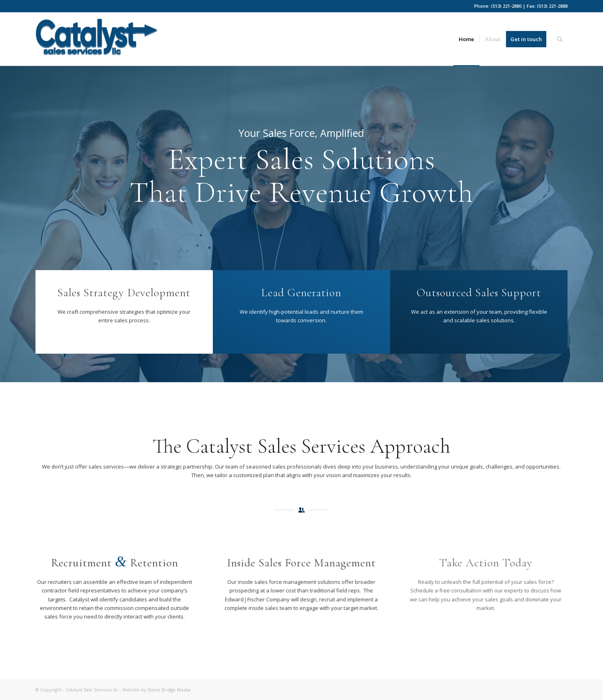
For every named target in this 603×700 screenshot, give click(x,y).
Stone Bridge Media (169, 690)
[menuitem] (466, 39)
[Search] (560, 39)
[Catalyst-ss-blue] (97, 42)
